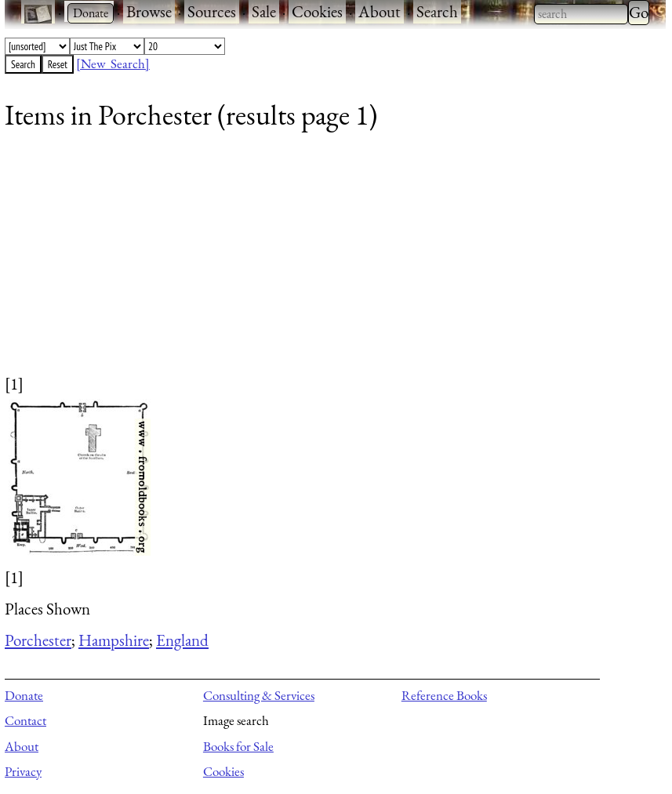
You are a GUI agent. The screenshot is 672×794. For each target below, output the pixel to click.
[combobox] (581, 14)
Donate (24, 695)
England (182, 640)
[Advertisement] (325, 263)
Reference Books (444, 695)
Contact (25, 720)
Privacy (23, 771)
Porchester (38, 640)
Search (437, 11)
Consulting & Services (259, 695)
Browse (149, 11)
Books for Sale (238, 746)
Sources (212, 11)
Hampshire (114, 640)
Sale (264, 11)
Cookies (317, 11)
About (380, 11)
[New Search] (113, 63)
